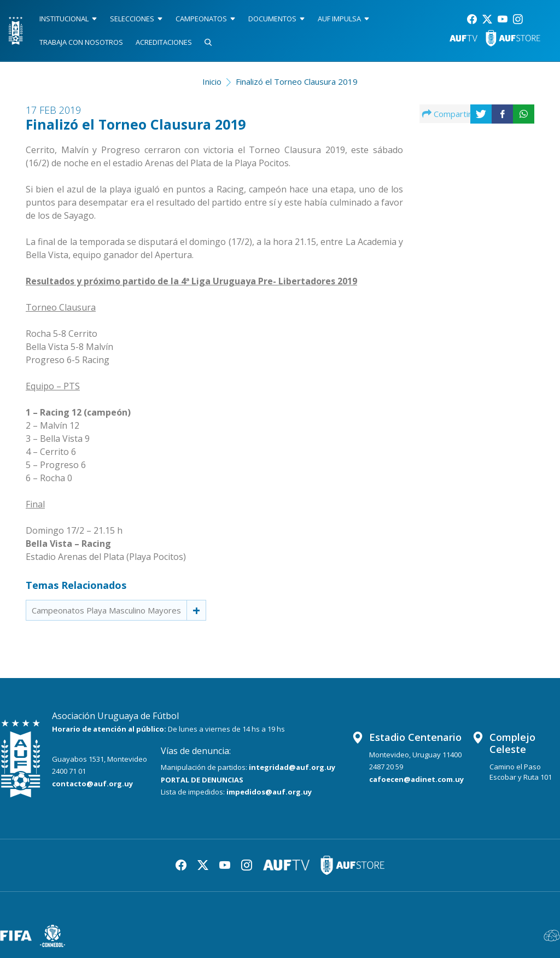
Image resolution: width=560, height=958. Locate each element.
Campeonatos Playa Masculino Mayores (106, 610)
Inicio (212, 81)
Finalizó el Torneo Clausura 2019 (297, 81)
